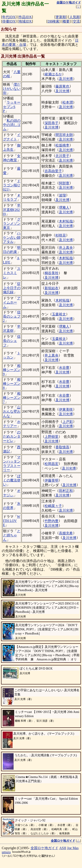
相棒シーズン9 (12, 370)
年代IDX (9, 17)
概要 (66, 21)
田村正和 (66, 491)
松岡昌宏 (51, 464)
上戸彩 (68, 422)
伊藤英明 (51, 480)
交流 (76, 21)
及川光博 (66, 79)
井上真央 (66, 248)
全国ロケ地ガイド (44, 848)
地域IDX (25, 21)
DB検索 (53, 21)
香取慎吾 (62, 447)
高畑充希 (66, 533)
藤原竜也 (62, 86)
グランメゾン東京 (12, 224)
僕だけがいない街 (12, 89)
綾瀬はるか (53, 74)
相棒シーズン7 (12, 398)
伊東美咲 (66, 409)
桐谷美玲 (51, 273)
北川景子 (62, 156)
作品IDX (25, 17)
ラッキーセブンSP (12, 107)
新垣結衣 (51, 288)
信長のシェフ (12, 341)
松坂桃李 (62, 145)
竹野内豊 (51, 521)
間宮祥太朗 (64, 135)
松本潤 (68, 102)
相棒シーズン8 (12, 384)
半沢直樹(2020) (12, 209)
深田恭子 (51, 123)
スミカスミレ (12, 273)
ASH (63, 848)
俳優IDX (9, 21)
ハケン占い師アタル (12, 237)
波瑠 (62, 195)
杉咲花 (61, 235)
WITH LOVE (12, 521)
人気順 (75, 17)
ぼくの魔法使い (12, 480)
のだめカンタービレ (12, 436)
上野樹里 (51, 437)
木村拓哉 (66, 221)
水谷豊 (64, 368)
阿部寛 (64, 183)
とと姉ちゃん (12, 535)
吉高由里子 (53, 171)
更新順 (61, 17)
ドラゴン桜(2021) (12, 185)
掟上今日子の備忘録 (12, 288)
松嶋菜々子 (53, 506)
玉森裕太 (59, 314)
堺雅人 (64, 208)
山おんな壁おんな (12, 411)
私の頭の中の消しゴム (12, 125)
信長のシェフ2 (12, 316)
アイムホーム (12, 302)
